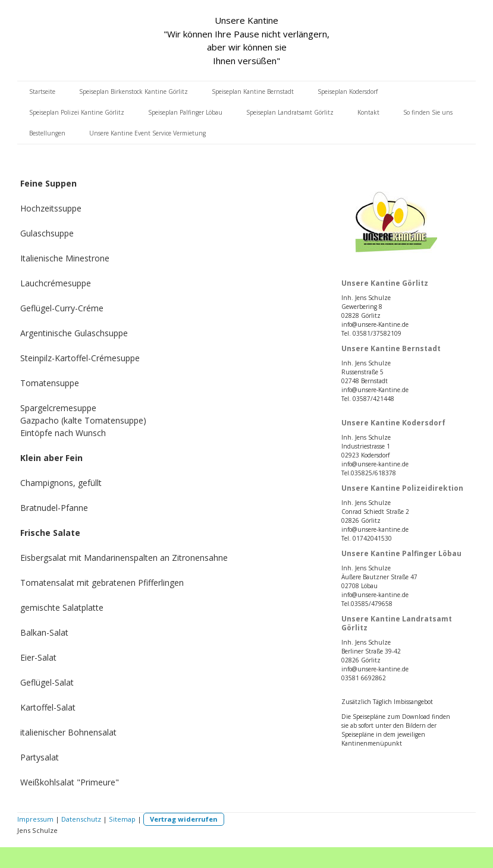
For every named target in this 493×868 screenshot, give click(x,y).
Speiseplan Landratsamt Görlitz (290, 112)
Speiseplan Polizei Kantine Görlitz (77, 112)
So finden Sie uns (428, 112)
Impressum (35, 819)
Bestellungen (47, 133)
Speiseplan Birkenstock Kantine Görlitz (134, 91)
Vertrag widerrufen (184, 819)
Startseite (42, 91)
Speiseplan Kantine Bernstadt (253, 91)
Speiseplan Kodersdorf (348, 91)
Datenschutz (81, 819)
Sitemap (122, 819)
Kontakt (368, 112)
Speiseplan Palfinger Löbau (185, 112)
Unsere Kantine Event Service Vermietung (147, 133)
